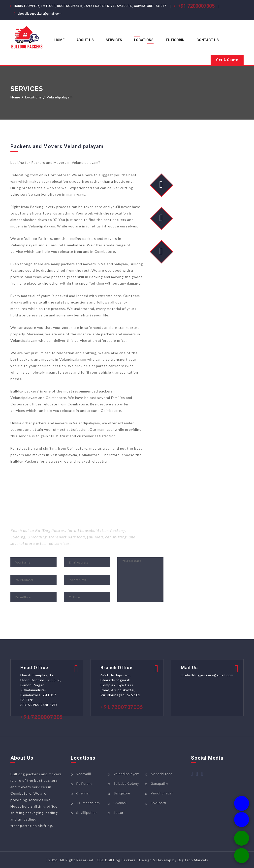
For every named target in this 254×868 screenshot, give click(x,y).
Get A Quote (227, 60)
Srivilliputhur (87, 813)
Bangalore (122, 793)
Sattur (119, 813)
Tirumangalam (88, 803)
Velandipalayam (127, 774)
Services (114, 40)
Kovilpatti (158, 803)
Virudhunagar (162, 793)
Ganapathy (159, 784)
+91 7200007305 (196, 6)
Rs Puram (84, 784)
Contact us (208, 40)
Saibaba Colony (126, 784)
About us (85, 40)
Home (59, 40)
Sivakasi (120, 803)
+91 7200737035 (122, 707)
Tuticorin (175, 40)
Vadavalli (84, 774)
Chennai (83, 793)
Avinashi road (162, 774)
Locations (144, 40)
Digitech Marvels (193, 860)
